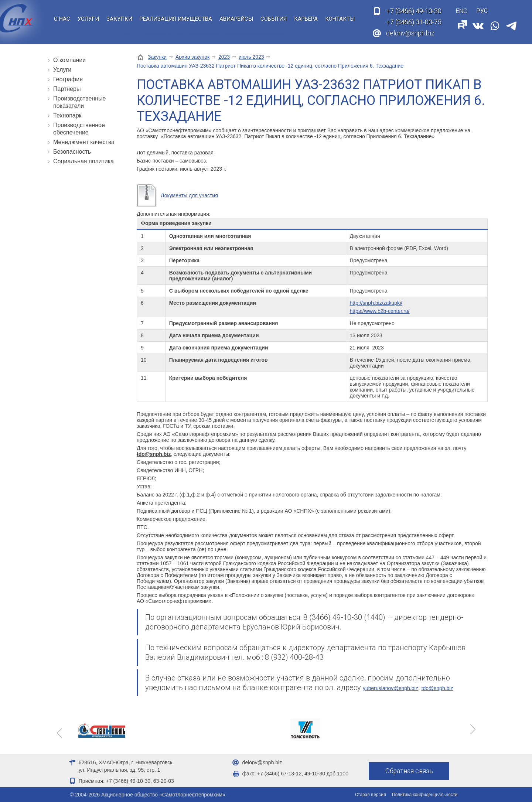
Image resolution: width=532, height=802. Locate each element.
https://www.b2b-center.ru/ (380, 311)
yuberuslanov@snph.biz (391, 688)
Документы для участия (189, 195)
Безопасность (72, 152)
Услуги (88, 19)
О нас (62, 19)
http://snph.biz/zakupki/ (376, 303)
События (274, 19)
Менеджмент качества (84, 142)
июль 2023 (251, 57)
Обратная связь (409, 771)
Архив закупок (192, 57)
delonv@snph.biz (410, 33)
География (68, 79)
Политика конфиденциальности (425, 795)
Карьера (306, 19)
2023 (224, 57)
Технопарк (67, 115)
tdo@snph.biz (437, 688)
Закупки (119, 19)
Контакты (340, 19)
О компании (69, 60)
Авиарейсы (236, 19)
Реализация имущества (176, 19)
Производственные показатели (79, 102)
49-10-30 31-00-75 (414, 17)
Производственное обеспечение (79, 129)
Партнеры (67, 89)
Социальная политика (83, 161)
